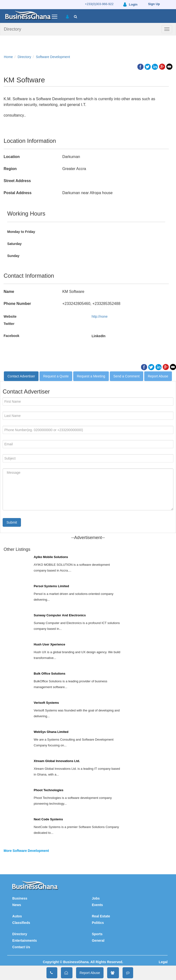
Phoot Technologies (49, 790)
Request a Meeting (91, 376)
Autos (17, 916)
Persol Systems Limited (51, 586)
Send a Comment (127, 376)
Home (8, 57)
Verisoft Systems (46, 703)
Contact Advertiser (21, 376)
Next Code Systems (48, 819)
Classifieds (21, 923)
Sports (97, 934)
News (17, 905)
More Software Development (26, 851)
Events (97, 905)
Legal (163, 962)
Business (20, 898)
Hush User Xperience (49, 644)
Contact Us (21, 947)
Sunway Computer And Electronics (60, 615)
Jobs (96, 898)
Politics (98, 923)
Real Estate (101, 916)
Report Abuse (158, 376)
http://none (100, 316)
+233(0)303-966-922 (99, 4)
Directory (13, 29)
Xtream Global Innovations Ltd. (57, 761)
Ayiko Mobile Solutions (51, 557)
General (98, 941)
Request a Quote (56, 376)
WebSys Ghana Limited (51, 732)
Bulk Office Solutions (49, 674)
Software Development (53, 57)
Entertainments (25, 941)
